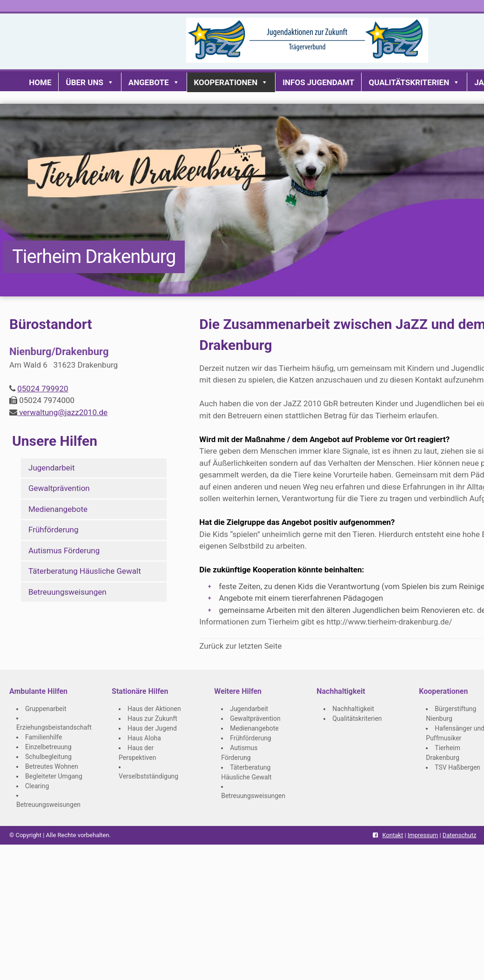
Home (40, 82)
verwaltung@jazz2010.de (62, 412)
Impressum (423, 835)
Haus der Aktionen (154, 709)
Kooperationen (231, 82)
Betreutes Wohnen (52, 766)
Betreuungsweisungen (67, 592)
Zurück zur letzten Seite (240, 646)
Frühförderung (54, 530)
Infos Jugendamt (318, 82)
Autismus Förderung (64, 550)
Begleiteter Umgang (54, 776)
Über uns (90, 82)
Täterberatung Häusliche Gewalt (85, 571)
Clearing (37, 786)
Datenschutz (459, 835)
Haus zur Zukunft (152, 718)
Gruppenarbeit (46, 709)
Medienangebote (58, 509)
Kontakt (393, 835)
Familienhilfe (44, 737)
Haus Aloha (144, 738)
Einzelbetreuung (48, 747)
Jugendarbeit (52, 468)
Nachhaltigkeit (353, 709)
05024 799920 (43, 389)
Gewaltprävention (59, 488)
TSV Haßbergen (457, 767)
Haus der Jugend (152, 728)
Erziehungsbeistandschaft (54, 727)
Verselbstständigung (148, 776)
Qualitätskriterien (414, 82)
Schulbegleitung (48, 757)
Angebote (154, 82)
